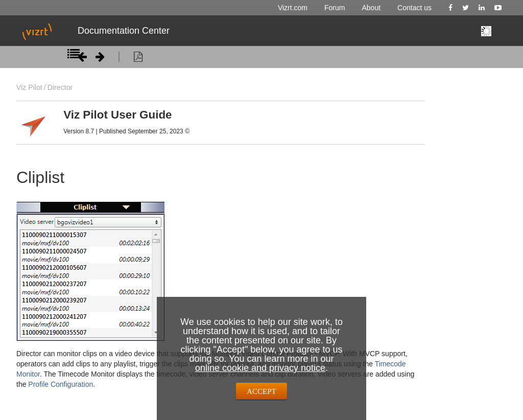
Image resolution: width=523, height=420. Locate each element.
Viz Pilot (29, 87)
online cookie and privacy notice (260, 368)
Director (60, 87)
